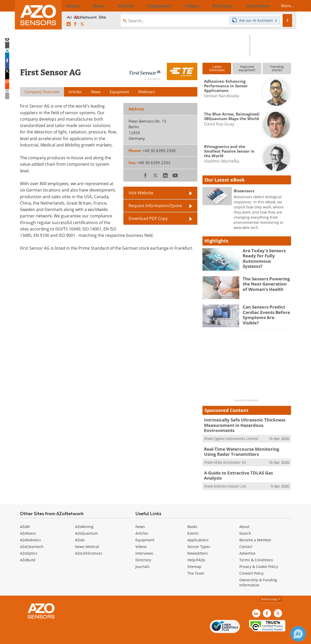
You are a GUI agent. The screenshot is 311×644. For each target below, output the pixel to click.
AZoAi (80, 529)
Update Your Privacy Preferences (59, 637)
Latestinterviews (217, 68)
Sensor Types (199, 536)
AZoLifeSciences (89, 542)
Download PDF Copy (148, 218)
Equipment (145, 529)
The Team (196, 562)
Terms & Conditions (256, 549)
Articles (142, 522)
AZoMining (84, 516)
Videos (141, 536)
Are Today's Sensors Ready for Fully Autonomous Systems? (264, 255)
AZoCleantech (32, 536)
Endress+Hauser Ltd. (230, 473)
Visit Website (141, 193)
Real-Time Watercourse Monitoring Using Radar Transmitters (244, 445)
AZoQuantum (86, 522)
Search (245, 522)
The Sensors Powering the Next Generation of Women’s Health (265, 283)
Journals (142, 556)
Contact (246, 536)
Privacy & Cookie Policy (259, 556)
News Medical (87, 536)
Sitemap (194, 556)
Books (192, 516)
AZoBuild (28, 549)
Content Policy (251, 562)
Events (193, 522)
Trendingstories (277, 68)
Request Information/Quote (155, 206)
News (140, 516)
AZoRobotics (30, 529)
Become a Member (255, 529)
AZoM (25, 516)
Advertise (247, 542)
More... (283, 6)
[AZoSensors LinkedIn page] (69, 24)
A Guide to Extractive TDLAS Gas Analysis (243, 465)
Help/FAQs (196, 549)
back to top (271, 588)
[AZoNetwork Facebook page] (75, 24)
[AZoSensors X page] (82, 24)
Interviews (144, 542)
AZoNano (28, 522)
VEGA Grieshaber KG (230, 455)
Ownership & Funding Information (258, 572)
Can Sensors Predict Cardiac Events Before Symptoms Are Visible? (265, 311)
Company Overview (42, 92)
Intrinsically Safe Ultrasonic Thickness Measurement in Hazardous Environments (245, 422)
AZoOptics (29, 542)
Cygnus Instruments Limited (236, 432)
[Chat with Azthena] (298, 634)
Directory (143, 549)
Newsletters (198, 542)
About (244, 516)
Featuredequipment (247, 68)
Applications (198, 529)
